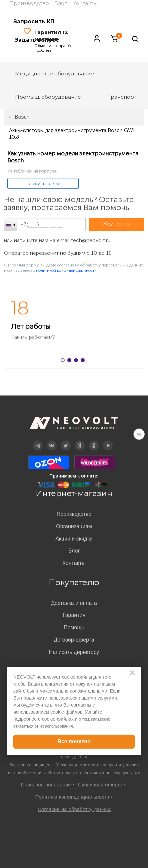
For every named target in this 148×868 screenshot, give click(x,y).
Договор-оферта (74, 640)
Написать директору (74, 652)
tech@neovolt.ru (91, 240)
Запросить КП (34, 22)
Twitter (66, 441)
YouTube (108, 441)
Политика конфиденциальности (72, 797)
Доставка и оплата (74, 603)
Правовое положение (46, 784)
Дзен (80, 441)
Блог (74, 551)
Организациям (74, 526)
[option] (74, 327)
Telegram (38, 441)
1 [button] (64, 361)
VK (139, 434)
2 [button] (71, 361)
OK (93, 441)
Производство (74, 514)
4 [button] (84, 361)
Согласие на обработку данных (74, 809)
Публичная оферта (100, 784)
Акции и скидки (74, 539)
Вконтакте (52, 441)
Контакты (74, 563)
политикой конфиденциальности (66, 270)
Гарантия (74, 615)
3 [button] (77, 361)
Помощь (74, 627)
